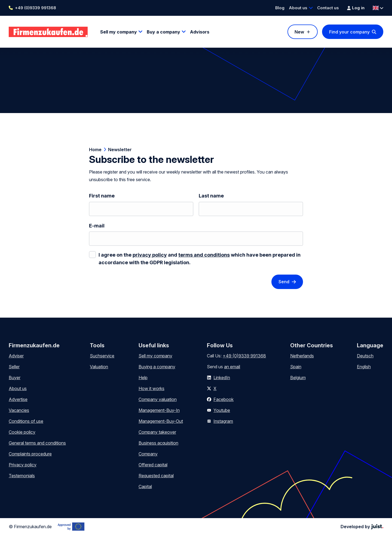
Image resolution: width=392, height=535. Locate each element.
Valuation (99, 367)
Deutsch (365, 356)
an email (232, 367)
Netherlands (302, 356)
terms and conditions (204, 255)
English (364, 367)
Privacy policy (23, 465)
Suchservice (102, 356)
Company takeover (157, 432)
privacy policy (150, 255)
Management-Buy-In (159, 410)
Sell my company (119, 32)
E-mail (97, 226)
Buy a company (163, 32)
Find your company (349, 32)
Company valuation (158, 399)
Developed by (362, 527)
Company (148, 454)
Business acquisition (158, 443)
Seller (14, 367)
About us (298, 8)
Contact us (328, 8)
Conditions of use (26, 421)
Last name (211, 196)
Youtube (222, 410)
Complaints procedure (30, 454)
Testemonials (22, 476)
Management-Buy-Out (161, 421)
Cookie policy (22, 432)
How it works (151, 388)
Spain (296, 367)
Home (95, 150)
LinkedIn (222, 378)
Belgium (298, 378)
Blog (280, 8)
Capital (145, 487)
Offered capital (153, 465)
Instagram (223, 421)
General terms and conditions (37, 443)
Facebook (223, 399)
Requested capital (156, 476)
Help (143, 378)
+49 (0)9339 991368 (36, 8)
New (299, 32)
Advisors (200, 32)
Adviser (16, 356)
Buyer (15, 378)
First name (102, 196)
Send (284, 282)
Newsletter (120, 150)
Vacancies (19, 410)
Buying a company (157, 367)
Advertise (18, 399)
